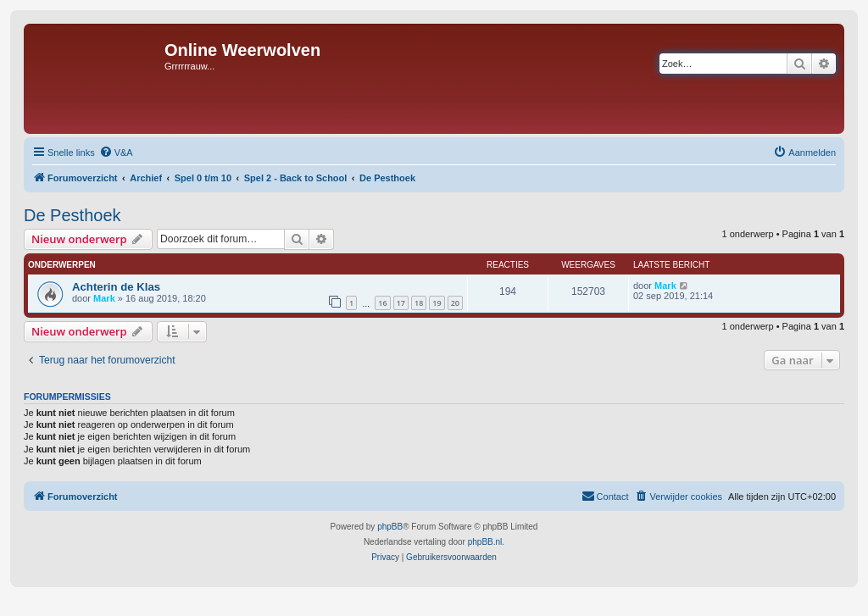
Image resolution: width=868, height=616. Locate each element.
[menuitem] (116, 153)
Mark (104, 298)
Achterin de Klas (116, 287)
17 (401, 303)
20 (455, 303)
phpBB (390, 527)
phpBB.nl (485, 542)
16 (382, 303)
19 (437, 303)
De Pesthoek (72, 215)
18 (419, 303)
